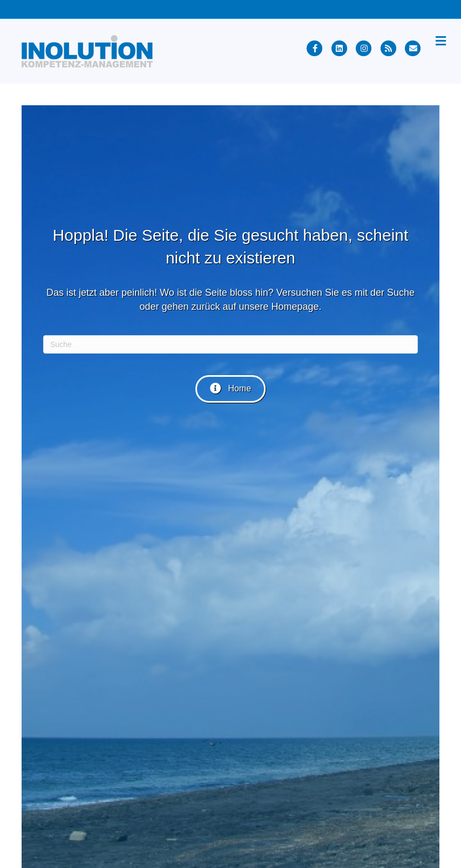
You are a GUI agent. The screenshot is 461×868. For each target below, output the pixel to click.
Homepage (295, 307)
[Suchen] (231, 344)
